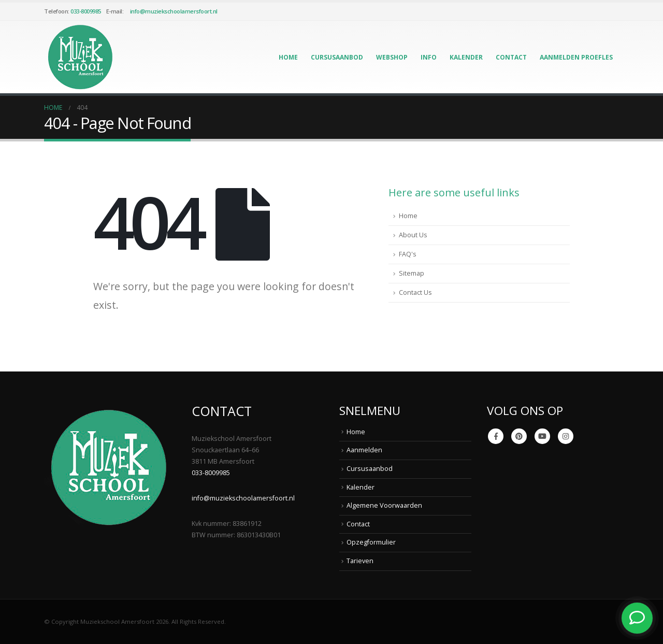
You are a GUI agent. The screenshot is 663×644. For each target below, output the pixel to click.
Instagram (566, 436)
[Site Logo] (80, 57)
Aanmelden (364, 450)
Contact (511, 57)
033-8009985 (86, 11)
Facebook (496, 436)
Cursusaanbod (337, 57)
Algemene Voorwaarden (384, 505)
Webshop (392, 57)
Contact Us (415, 292)
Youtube (542, 436)
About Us (413, 235)
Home (288, 57)
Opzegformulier (371, 542)
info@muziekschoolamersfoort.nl (174, 11)
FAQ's (408, 254)
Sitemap (412, 273)
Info (429, 57)
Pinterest (519, 436)
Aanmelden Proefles (576, 57)
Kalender (466, 57)
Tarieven (360, 561)
